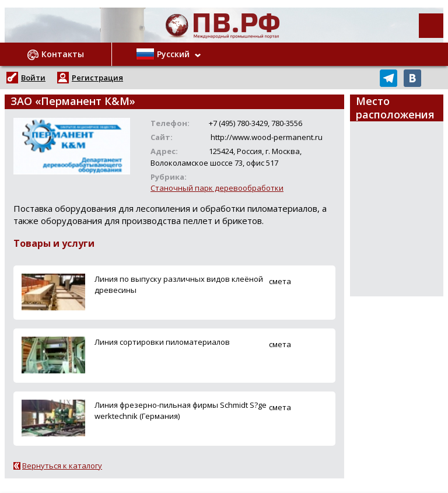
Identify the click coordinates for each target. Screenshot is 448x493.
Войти (33, 78)
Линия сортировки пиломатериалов (162, 342)
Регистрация (97, 78)
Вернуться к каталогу (62, 466)
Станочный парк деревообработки (217, 188)
